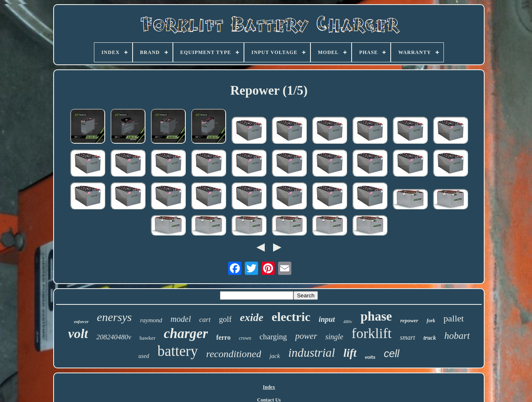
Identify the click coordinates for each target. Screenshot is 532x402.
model (181, 319)
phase (376, 316)
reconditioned (234, 354)
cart (205, 320)
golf (225, 319)
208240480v (114, 337)
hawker (148, 338)
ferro (223, 337)
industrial (312, 353)
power (306, 336)
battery (178, 351)
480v (348, 321)
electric (291, 317)
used (144, 356)
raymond (151, 320)
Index (269, 387)
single (334, 337)
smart (407, 337)
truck (430, 338)
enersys (114, 317)
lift (350, 353)
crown (245, 338)
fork (431, 321)
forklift (372, 333)
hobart (457, 336)
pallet (454, 318)
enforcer (81, 322)
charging (273, 337)
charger (186, 333)
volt (78, 333)
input (327, 319)
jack (275, 356)
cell (392, 353)
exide (251, 317)
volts (370, 357)
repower (409, 320)
